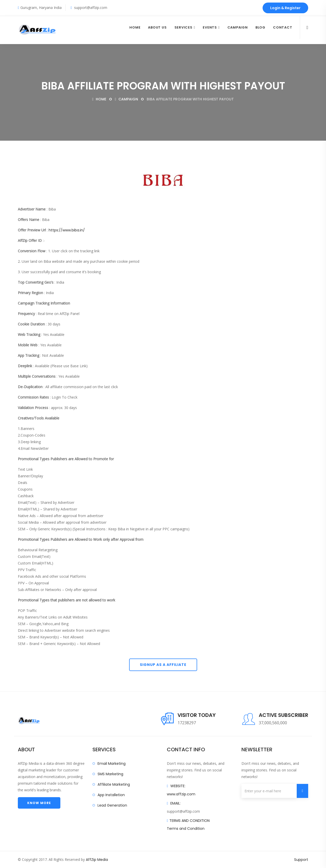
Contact (283, 27)
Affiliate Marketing (114, 784)
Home (135, 27)
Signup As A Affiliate (163, 665)
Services (184, 27)
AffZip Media (97, 860)
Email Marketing (112, 764)
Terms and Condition (186, 828)
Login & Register (285, 8)
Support (301, 860)
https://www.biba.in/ (67, 230)
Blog (260, 27)
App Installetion (111, 795)
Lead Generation (112, 805)
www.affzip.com (181, 794)
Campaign (238, 27)
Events (210, 27)
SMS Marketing (110, 774)
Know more (39, 803)
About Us (157, 27)
